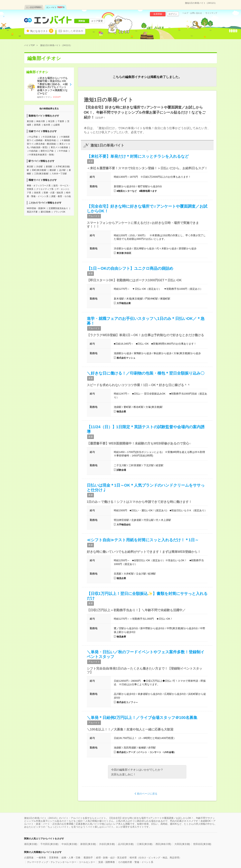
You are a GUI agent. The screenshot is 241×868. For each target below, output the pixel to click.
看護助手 (88, 858)
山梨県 (57, 125)
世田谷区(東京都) (202, 844)
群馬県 (37, 125)
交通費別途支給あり (58, 208)
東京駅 (30, 167)
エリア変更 (97, 21)
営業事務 (54, 858)
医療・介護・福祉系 (53, 193)
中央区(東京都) (69, 844)
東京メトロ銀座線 (59, 147)
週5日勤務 (45, 212)
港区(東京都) (31, 844)
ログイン (173, 14)
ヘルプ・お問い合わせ (192, 13)
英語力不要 (32, 212)
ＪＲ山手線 (32, 137)
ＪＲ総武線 (32, 151)
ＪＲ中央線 (62, 151)
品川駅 (62, 170)
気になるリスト (42, 31)
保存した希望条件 (73, 31)
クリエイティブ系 (45, 189)
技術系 (37, 193)
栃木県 (47, 125)
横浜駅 (53, 170)
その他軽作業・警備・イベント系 (136, 862)
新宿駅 (49, 167)
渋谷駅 (39, 167)
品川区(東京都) (126, 844)
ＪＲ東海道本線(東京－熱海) (40, 155)
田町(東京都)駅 (39, 170)
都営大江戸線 (47, 151)
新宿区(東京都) (88, 844)
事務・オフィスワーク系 (39, 186)
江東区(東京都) (145, 844)
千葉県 (61, 121)
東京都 (30, 121)
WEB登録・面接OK (36, 208)
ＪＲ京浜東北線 (48, 137)
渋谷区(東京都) (107, 844)
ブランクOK (59, 212)
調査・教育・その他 (61, 196)
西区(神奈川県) (163, 844)
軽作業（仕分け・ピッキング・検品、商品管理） (156, 858)
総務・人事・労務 (71, 858)
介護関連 (29, 858)
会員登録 (158, 14)
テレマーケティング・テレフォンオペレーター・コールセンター (61, 862)
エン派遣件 (34, 7)
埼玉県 (51, 121)
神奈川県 (41, 121)
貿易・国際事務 (107, 862)
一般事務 (41, 858)
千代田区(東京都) (49, 844)
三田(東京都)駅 (41, 174)
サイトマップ (211, 13)
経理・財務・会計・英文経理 (111, 858)
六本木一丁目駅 (59, 174)
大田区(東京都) (182, 844)
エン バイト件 (55, 7)
